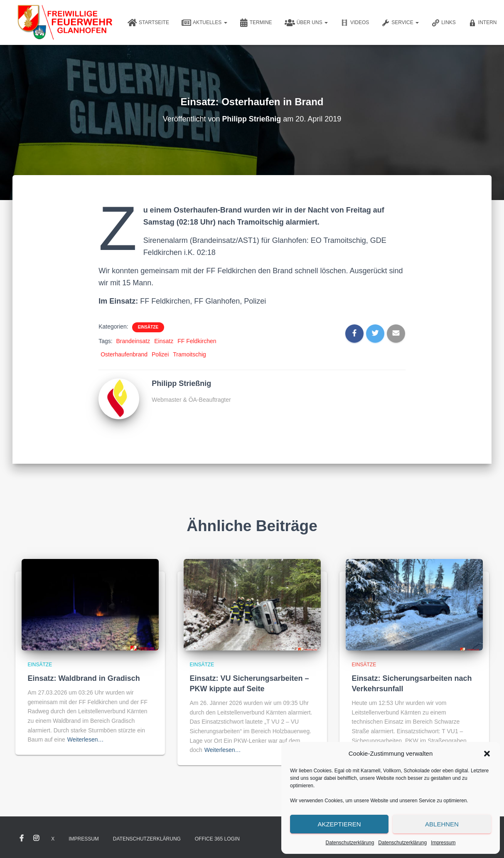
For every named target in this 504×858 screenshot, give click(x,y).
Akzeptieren (339, 824)
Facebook (22, 838)
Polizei (160, 354)
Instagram (36, 838)
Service (400, 23)
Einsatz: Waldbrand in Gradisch (84, 678)
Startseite (148, 23)
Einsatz (164, 341)
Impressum (443, 843)
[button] (487, 754)
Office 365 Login (217, 839)
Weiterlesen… (86, 739)
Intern (483, 23)
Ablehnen (442, 824)
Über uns (306, 23)
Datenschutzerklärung (350, 843)
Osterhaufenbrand (124, 354)
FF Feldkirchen (197, 341)
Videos (355, 23)
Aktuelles (204, 23)
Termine (256, 23)
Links (444, 23)
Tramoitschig (189, 354)
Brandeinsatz (133, 341)
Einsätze (148, 327)
